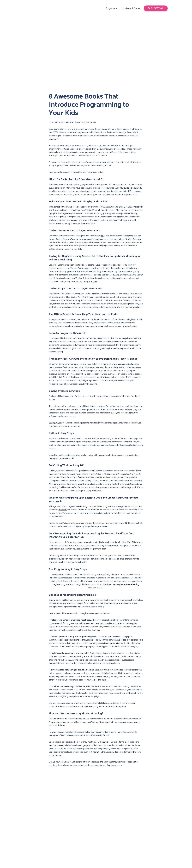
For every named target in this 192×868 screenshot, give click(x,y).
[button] (156, 8)
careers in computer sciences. (110, 643)
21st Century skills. (119, 706)
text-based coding (131, 584)
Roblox (118, 752)
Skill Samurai (103, 742)
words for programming (67, 623)
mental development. (113, 603)
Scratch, (111, 752)
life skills (65, 643)
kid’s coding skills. (99, 680)
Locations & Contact (131, 8)
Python (106, 364)
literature (69, 600)
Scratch (74, 239)
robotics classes (56, 745)
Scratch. (134, 326)
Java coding (82, 506)
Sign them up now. (115, 765)
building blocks (131, 188)
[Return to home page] (34, 8)
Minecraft (63, 510)
